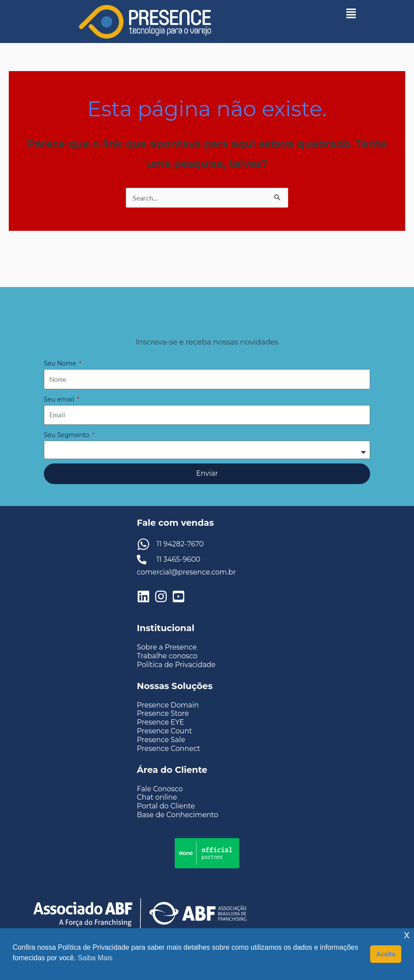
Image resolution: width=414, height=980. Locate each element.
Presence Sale (161, 740)
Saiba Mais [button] (95, 958)
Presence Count (165, 731)
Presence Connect (169, 748)
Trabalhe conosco (168, 656)
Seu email (60, 399)
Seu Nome (61, 363)
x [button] (407, 935)
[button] (351, 13)
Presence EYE (161, 722)
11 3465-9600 (179, 559)
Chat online (157, 798)
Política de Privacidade (177, 665)
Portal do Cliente (166, 806)
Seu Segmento (67, 435)
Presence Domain (168, 705)
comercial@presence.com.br (187, 573)
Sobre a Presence (167, 648)
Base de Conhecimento (178, 815)
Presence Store (163, 713)
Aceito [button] (386, 954)
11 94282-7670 (180, 544)
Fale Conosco (160, 789)
